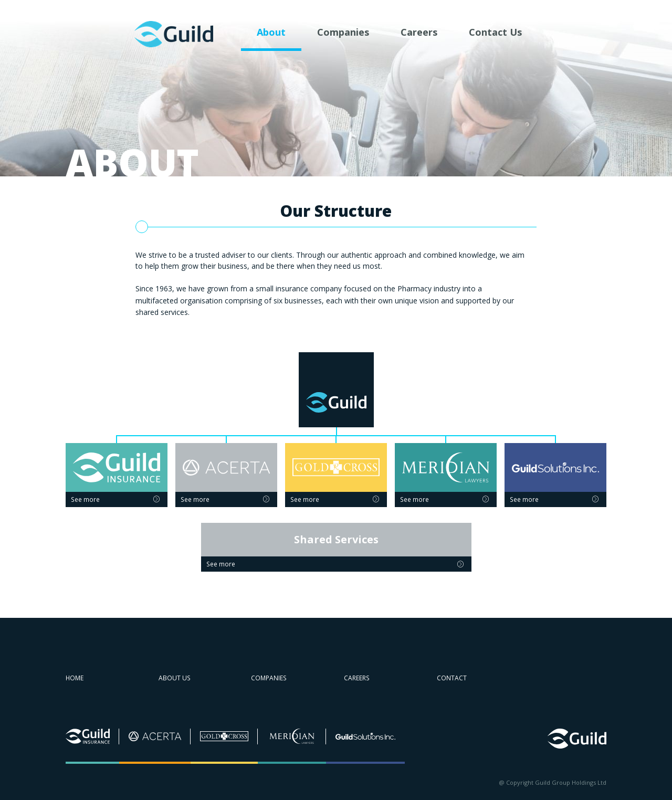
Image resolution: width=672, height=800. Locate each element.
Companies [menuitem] (343, 32)
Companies (269, 678)
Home (75, 678)
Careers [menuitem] (419, 32)
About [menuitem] (271, 32)
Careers (357, 678)
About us (175, 678)
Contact (452, 678)
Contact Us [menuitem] (495, 32)
